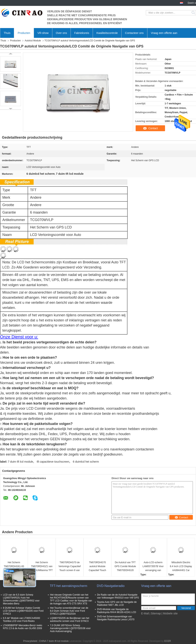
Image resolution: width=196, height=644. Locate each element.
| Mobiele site (170, 613)
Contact (153, 128)
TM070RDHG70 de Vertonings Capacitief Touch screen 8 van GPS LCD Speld (69, 567)
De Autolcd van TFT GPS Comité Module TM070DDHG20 (125, 566)
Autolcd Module (33, 41)
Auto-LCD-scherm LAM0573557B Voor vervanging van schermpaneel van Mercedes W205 (153, 567)
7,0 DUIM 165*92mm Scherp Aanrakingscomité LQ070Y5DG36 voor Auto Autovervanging (70, 628)
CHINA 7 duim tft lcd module (54, 641)
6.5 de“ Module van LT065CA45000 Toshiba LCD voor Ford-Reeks (21, 620)
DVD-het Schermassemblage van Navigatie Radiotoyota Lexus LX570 (116, 618)
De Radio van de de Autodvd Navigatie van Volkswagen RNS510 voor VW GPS (118, 596)
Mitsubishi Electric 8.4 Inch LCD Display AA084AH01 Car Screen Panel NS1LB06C (181, 567)
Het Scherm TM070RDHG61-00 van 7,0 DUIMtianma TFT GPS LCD (14, 567)
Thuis (7, 33)
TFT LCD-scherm (15, 586)
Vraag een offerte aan (164, 33)
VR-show (43, 33)
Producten (24, 33)
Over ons (61, 33)
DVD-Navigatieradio (111, 586)
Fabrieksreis (82, 33)
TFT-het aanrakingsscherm (69, 586)
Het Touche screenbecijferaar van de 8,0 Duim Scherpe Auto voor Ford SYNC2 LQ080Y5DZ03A (69, 611)
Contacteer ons (134, 33)
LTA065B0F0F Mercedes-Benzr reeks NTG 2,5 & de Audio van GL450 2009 (23, 627)
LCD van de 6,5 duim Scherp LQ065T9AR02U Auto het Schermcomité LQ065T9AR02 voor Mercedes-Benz (21, 599)
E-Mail (145, 613)
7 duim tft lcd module (20, 462)
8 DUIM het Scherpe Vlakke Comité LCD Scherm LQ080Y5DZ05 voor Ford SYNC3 (23, 611)
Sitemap (156, 613)
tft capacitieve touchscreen (53, 462)
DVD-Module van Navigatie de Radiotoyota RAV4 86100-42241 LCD (117, 611)
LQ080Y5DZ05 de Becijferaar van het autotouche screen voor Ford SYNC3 (70, 620)
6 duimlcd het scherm (86, 462)
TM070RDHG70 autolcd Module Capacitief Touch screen (98, 567)
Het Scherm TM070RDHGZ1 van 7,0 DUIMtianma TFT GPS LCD (42, 567)
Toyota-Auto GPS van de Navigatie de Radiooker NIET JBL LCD (117, 604)
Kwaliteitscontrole (107, 33)
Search (194, 13)
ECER (168, 641)
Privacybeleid (30, 641)
